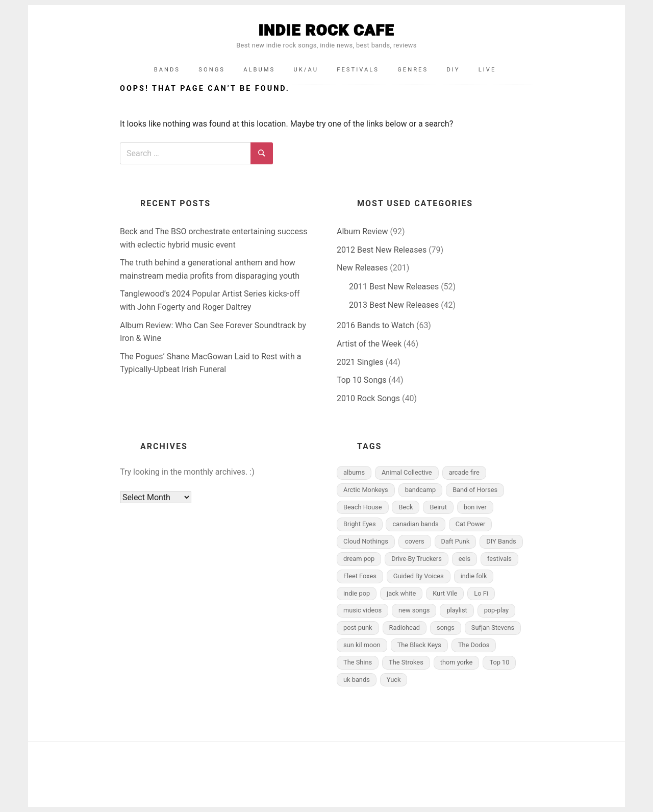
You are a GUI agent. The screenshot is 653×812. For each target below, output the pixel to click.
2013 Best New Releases (394, 305)
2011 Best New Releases (394, 287)
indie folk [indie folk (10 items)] (474, 576)
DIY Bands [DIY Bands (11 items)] (501, 541)
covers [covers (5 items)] (415, 541)
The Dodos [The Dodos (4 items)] (474, 645)
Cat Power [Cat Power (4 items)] (471, 524)
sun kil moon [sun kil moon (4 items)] (362, 645)
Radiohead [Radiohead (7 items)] (405, 628)
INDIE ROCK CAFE (326, 30)
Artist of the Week (369, 344)
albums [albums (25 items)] (354, 472)
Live (487, 70)
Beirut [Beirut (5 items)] (438, 507)
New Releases (362, 268)
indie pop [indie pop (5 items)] (357, 593)
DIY (453, 70)
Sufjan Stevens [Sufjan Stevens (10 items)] (493, 628)
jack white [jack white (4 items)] (401, 593)
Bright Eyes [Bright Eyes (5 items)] (360, 524)
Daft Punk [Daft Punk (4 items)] (456, 541)
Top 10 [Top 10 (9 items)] (499, 662)
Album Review (362, 231)
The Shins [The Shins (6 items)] (358, 662)
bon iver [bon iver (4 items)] (475, 507)
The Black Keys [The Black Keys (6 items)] (419, 645)
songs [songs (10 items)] (446, 628)
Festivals (358, 70)
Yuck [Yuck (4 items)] (394, 680)
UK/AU (306, 70)
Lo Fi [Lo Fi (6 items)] (481, 593)
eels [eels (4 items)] (464, 559)
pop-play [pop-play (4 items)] (496, 610)
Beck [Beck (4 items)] (406, 507)
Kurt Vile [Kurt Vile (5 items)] (445, 593)
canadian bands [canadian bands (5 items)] (415, 524)
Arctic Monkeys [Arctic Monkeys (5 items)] (366, 490)
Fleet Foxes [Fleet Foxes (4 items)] (360, 576)
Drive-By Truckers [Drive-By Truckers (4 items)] (417, 559)
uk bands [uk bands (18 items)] (357, 680)
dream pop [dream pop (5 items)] (359, 559)
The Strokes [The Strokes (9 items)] (406, 662)
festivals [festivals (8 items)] (499, 559)
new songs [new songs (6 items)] (414, 610)
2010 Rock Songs (368, 398)
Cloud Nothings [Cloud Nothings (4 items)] (366, 541)
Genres (413, 70)
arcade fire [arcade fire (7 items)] (464, 472)
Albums (259, 70)
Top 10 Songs (362, 380)
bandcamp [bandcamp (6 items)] (421, 490)
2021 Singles (360, 362)
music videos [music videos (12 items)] (362, 610)
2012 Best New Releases (382, 250)
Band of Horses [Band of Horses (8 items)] (475, 490)
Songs (212, 70)
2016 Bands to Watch (375, 325)
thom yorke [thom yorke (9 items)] (457, 662)
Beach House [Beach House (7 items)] (363, 507)
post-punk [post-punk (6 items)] (358, 628)
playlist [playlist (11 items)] (457, 610)
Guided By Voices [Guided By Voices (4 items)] (419, 576)
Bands (167, 70)
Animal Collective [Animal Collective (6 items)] (407, 472)
